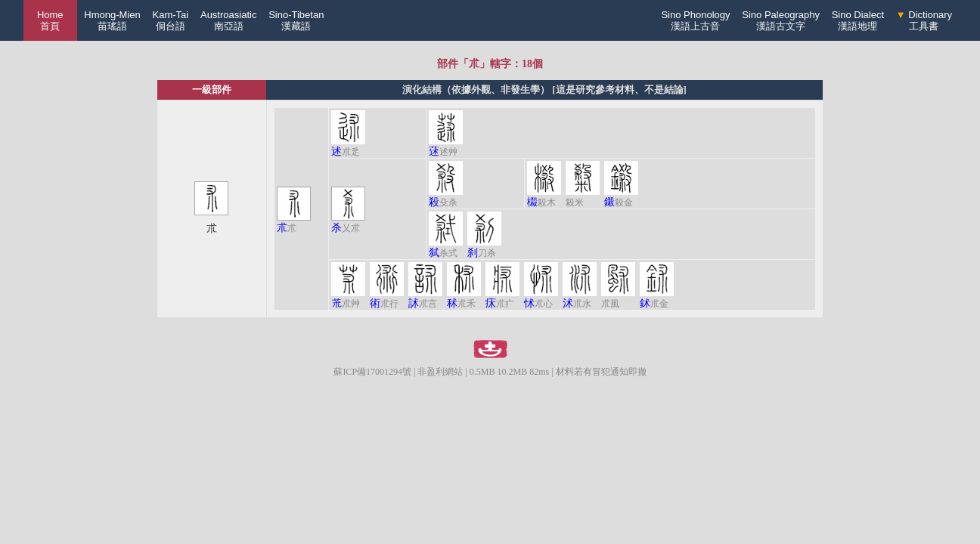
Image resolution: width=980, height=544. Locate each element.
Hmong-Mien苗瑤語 (112, 20)
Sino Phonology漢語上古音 (695, 20)
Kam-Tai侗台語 (171, 20)
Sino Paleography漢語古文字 (781, 20)
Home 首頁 (50, 20)
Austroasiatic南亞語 (228, 20)
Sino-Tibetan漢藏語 (296, 20)
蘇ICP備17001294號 (372, 372)
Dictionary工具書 (924, 20)
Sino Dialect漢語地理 (858, 20)
